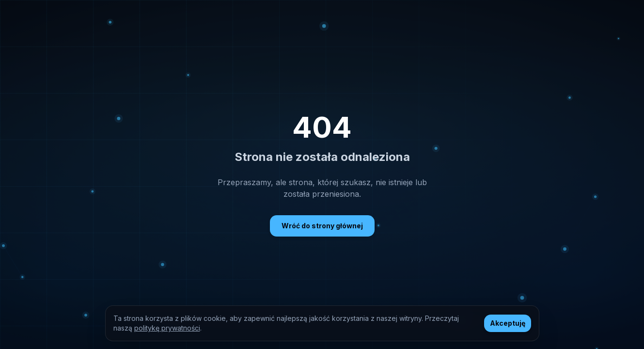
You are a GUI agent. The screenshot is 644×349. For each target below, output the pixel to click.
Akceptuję (508, 323)
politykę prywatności (167, 328)
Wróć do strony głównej (322, 226)
